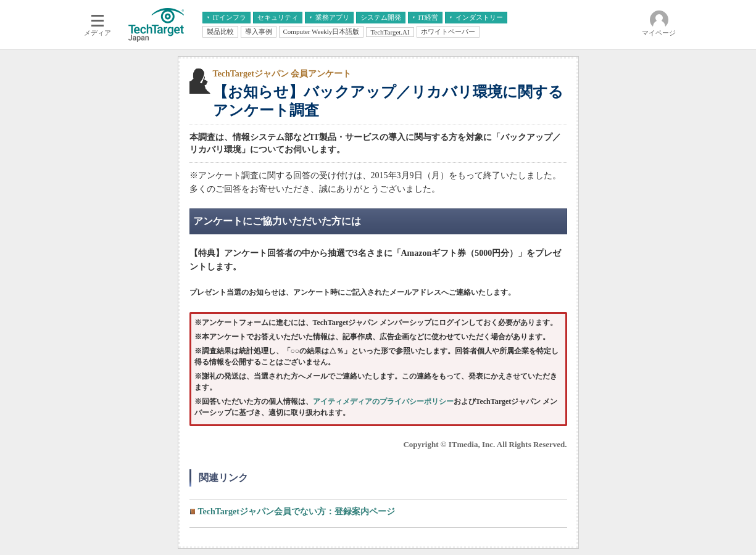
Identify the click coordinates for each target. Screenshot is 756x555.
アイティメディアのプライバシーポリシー (383, 401)
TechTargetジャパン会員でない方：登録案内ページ (297, 512)
